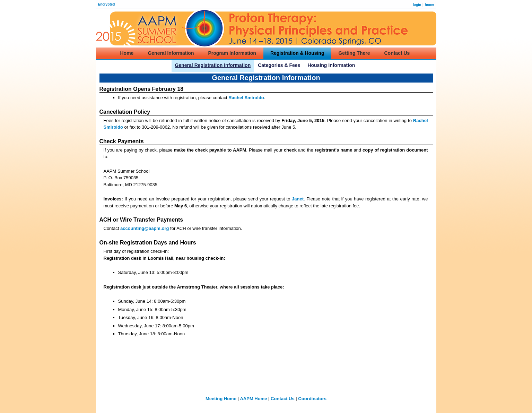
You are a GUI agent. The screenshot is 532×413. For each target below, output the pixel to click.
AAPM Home (253, 399)
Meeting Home (221, 399)
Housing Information (331, 65)
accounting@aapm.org (145, 228)
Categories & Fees (279, 65)
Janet (298, 199)
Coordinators (312, 399)
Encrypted (107, 4)
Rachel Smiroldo (246, 98)
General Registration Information (213, 65)
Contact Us (283, 399)
